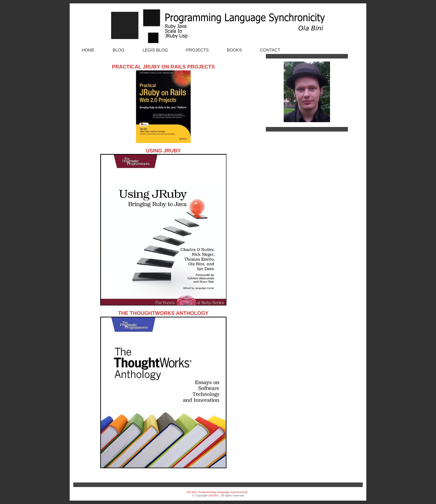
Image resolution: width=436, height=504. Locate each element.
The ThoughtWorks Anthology (163, 313)
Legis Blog (155, 50)
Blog (119, 50)
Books (234, 50)
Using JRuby (163, 151)
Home (88, 50)
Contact (270, 50)
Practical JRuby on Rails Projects (163, 67)
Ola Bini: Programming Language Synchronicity (217, 492)
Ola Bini (213, 495)
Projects (198, 50)
